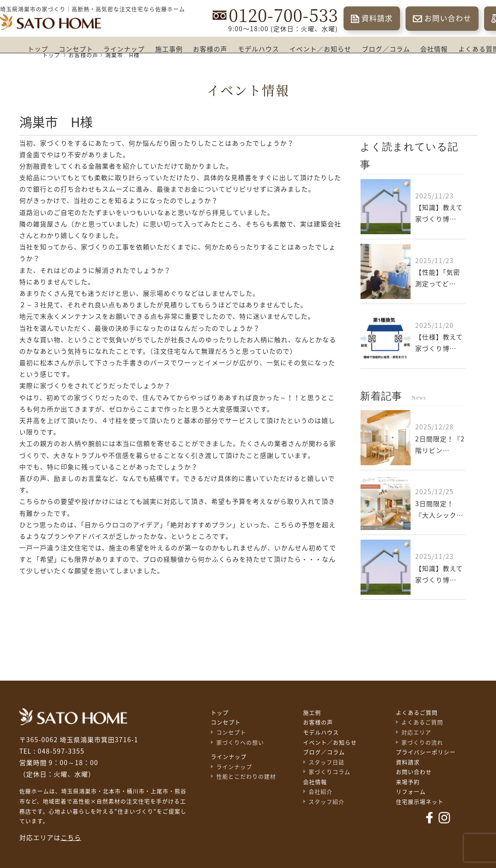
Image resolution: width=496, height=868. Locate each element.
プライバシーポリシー (426, 752)
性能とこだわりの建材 (246, 777)
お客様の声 (210, 49)
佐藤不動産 (73, 717)
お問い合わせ (448, 18)
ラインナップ (124, 49)
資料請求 (377, 18)
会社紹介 (321, 792)
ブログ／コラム (386, 49)
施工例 (312, 713)
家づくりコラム (330, 772)
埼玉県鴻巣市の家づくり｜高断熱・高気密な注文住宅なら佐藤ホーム (93, 9)
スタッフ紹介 (327, 802)
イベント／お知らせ (320, 49)
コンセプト (76, 49)
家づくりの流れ (422, 743)
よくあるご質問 (417, 713)
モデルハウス (259, 49)
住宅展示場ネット (420, 802)
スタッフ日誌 (327, 762)
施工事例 (169, 49)
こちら (71, 838)
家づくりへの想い (240, 743)
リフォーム (411, 792)
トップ (38, 49)
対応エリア (416, 733)
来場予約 (408, 782)
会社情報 (434, 49)
